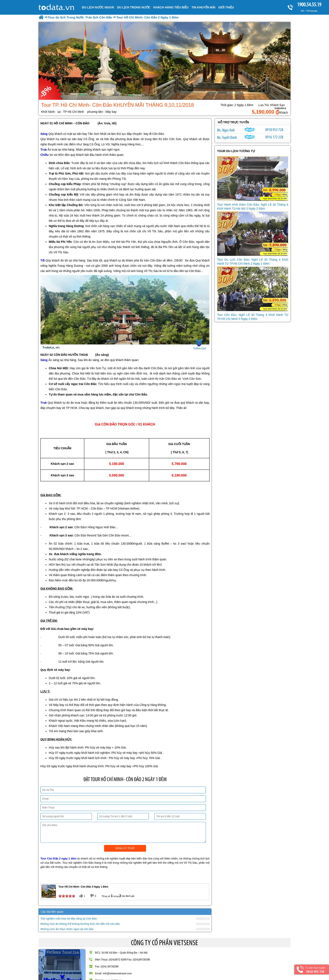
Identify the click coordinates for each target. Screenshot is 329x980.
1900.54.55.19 (309, 5)
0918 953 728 (274, 130)
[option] (164, 61)
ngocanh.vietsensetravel (250, 130)
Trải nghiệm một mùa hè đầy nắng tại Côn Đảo (69, 919)
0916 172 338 (274, 137)
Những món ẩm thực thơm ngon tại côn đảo (67, 929)
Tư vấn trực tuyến (315, 970)
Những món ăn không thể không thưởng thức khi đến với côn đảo (80, 924)
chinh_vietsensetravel (250, 137)
